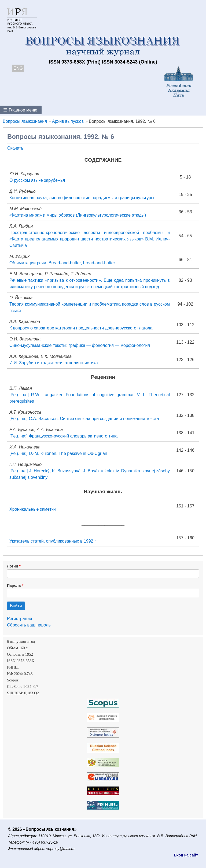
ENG (18, 68)
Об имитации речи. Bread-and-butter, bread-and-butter (62, 263)
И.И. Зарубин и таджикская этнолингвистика (54, 363)
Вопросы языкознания (25, 121)
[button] (21, 110)
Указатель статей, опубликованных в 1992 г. (53, 541)
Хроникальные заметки (33, 509)
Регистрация (20, 619)
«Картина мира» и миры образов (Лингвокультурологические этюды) (78, 215)
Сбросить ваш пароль (29, 625)
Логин (12, 566)
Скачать (15, 148)
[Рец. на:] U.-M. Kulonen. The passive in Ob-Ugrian (58, 453)
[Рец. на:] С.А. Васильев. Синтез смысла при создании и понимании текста (84, 419)
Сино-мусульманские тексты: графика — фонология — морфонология (80, 345)
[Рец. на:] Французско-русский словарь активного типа (63, 436)
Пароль (14, 585)
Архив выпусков (68, 121)
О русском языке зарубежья (37, 180)
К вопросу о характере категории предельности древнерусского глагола (81, 328)
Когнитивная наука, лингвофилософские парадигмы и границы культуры (82, 198)
